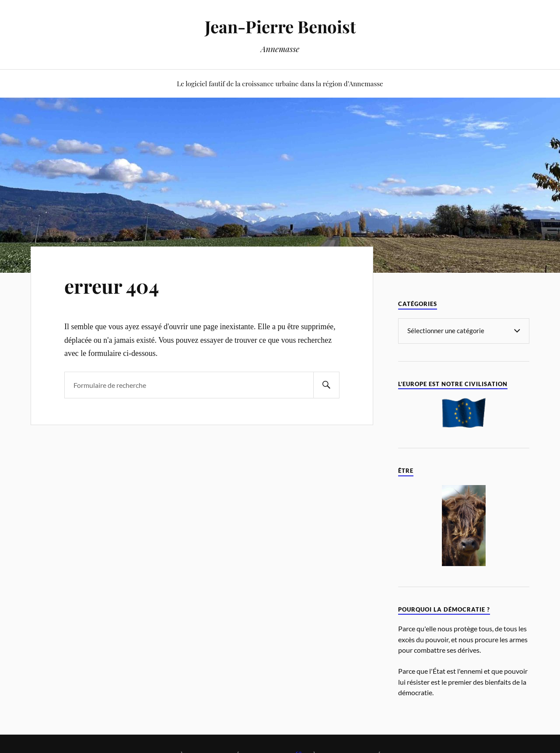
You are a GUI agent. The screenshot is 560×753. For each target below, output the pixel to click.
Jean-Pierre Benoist (280, 26)
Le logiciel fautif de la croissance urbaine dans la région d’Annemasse (280, 83)
